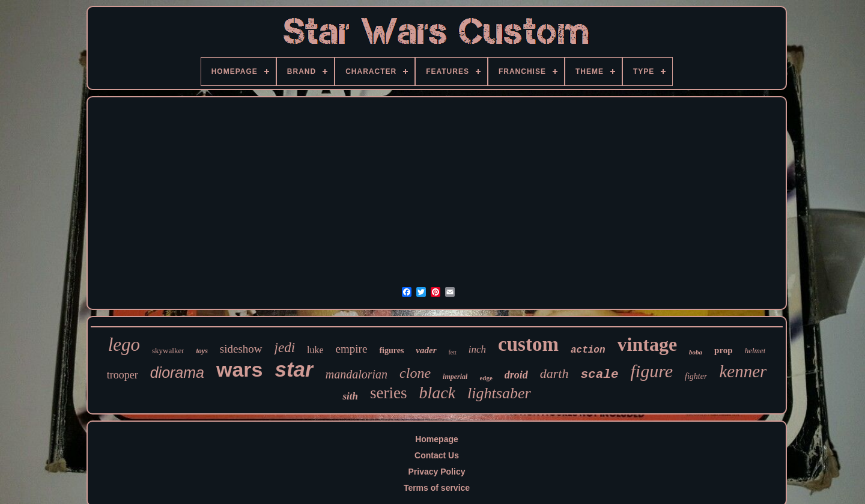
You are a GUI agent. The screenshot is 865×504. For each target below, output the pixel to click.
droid (516, 375)
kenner (743, 371)
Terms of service (437, 488)
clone (415, 373)
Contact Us (437, 455)
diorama (177, 372)
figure (652, 371)
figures (391, 351)
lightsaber (499, 393)
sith (350, 396)
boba (696, 352)
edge (486, 378)
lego (124, 345)
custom (528, 344)
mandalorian (357, 374)
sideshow (241, 349)
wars (240, 369)
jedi (285, 348)
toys (202, 351)
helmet (755, 351)
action (588, 350)
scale (599, 375)
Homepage (437, 439)
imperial (455, 377)
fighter (696, 376)
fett (453, 352)
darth (554, 373)
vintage (648, 344)
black (437, 393)
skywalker (168, 351)
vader (426, 350)
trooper (123, 375)
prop (724, 350)
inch (477, 349)
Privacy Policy (437, 472)
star (294, 369)
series (388, 393)
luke (315, 350)
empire (352, 349)
